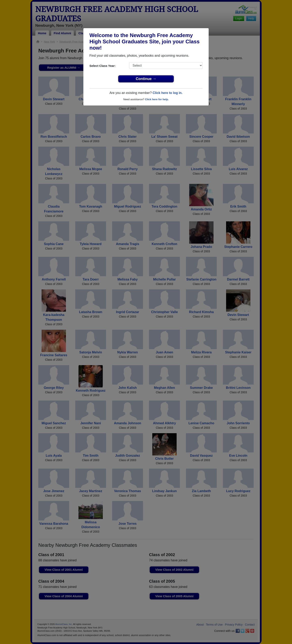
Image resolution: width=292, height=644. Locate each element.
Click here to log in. (167, 93)
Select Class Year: (103, 66)
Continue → (146, 79)
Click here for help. (157, 99)
